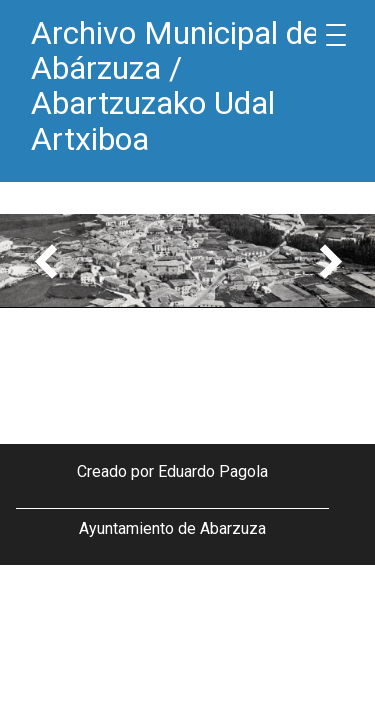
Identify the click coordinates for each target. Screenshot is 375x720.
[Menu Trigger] (336, 35)
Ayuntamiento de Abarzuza (172, 528)
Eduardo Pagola (213, 471)
